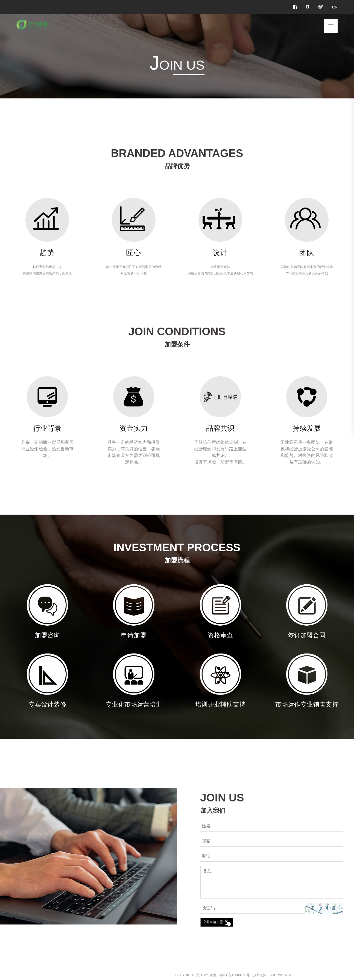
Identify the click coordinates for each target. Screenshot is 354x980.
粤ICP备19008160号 (234, 975)
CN (335, 7)
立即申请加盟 (213, 922)
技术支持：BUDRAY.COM (272, 975)
